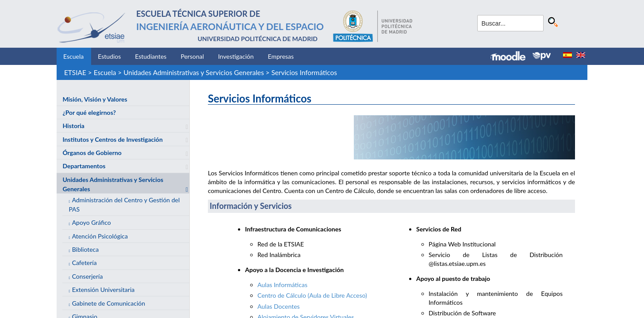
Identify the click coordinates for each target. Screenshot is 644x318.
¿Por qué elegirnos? (89, 112)
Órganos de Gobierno (92, 153)
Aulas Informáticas (282, 285)
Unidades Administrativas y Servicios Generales (194, 72)
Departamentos (84, 166)
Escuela (73, 56)
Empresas (281, 56)
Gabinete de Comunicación (109, 303)
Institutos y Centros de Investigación (112, 139)
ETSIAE (75, 72)
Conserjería (88, 276)
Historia (73, 126)
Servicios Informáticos (304, 72)
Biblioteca (86, 249)
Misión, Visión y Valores (95, 99)
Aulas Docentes (279, 306)
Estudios (109, 56)
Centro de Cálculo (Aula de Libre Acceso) (312, 295)
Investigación (236, 56)
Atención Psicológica (100, 236)
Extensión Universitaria (103, 290)
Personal (192, 56)
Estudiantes (151, 56)
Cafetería (84, 263)
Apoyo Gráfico (92, 222)
